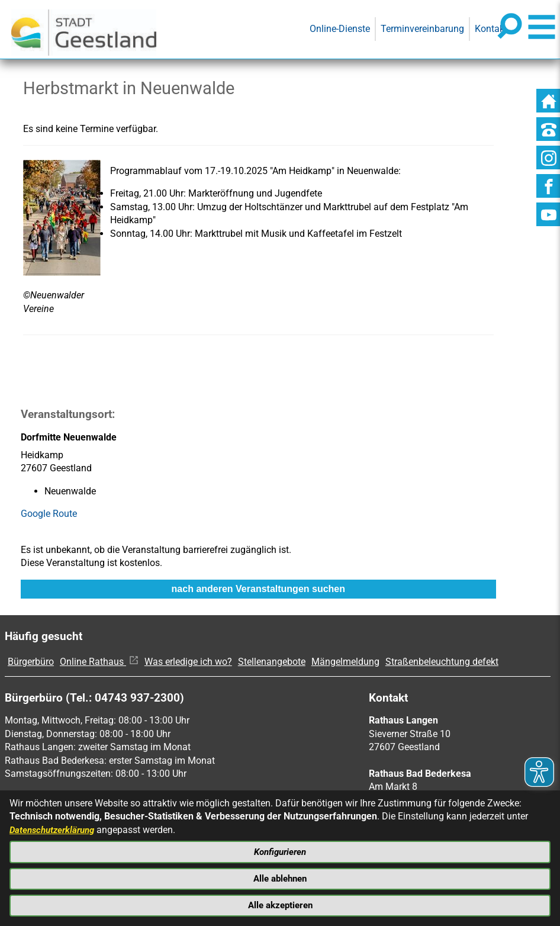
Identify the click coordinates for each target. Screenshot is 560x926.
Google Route (49, 514)
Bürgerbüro (31, 662)
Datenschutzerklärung (55, 826)
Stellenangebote (272, 662)
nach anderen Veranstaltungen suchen (258, 589)
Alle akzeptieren (280, 904)
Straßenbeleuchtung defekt (442, 662)
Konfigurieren (280, 849)
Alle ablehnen (280, 877)
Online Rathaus (99, 662)
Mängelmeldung (345, 662)
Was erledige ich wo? (188, 662)
